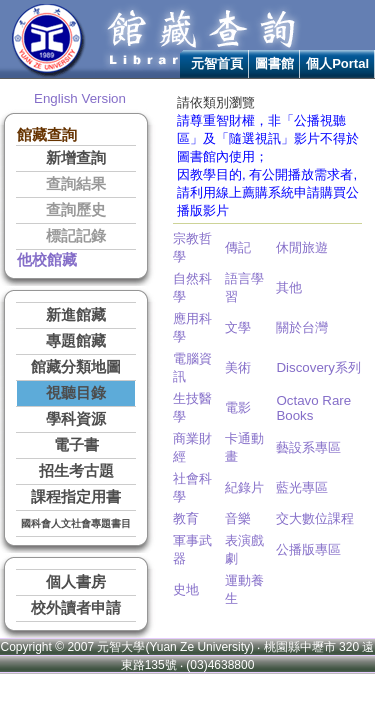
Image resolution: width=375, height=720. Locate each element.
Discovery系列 (318, 367)
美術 (238, 367)
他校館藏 (47, 260)
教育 (186, 518)
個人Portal (337, 63)
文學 (238, 327)
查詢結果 (76, 184)
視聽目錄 (76, 393)
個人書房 (76, 582)
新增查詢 (76, 158)
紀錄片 (244, 487)
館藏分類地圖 (76, 367)
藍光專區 (302, 487)
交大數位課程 (315, 518)
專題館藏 (76, 341)
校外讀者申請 (76, 608)
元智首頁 (217, 63)
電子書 (76, 445)
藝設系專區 (308, 447)
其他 (289, 287)
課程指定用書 (76, 497)
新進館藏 (76, 315)
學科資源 (76, 419)
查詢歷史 (76, 210)
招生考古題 (76, 471)
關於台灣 (302, 327)
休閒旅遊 (302, 247)
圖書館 (274, 63)
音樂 (238, 518)
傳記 (238, 247)
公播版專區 (308, 549)
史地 (186, 589)
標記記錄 (76, 236)
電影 (238, 407)
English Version (80, 98)
